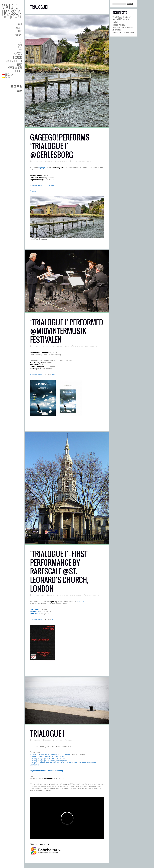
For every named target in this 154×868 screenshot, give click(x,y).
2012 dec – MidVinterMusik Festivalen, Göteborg (48, 756)
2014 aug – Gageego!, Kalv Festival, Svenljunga (48, 759)
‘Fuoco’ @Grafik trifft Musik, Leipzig (123, 32)
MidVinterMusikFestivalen (81, 346)
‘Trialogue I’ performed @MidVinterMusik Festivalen (67, 331)
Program (34, 191)
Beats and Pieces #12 (119, 25)
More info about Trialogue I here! (42, 185)
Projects (18, 57)
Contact (18, 71)
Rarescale (88, 595)
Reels (20, 31)
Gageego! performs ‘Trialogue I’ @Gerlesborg (60, 146)
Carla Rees (34, 609)
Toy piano (19, 52)
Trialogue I (89, 161)
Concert (59, 161)
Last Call (115, 22)
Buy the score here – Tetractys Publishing (47, 771)
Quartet (20, 45)
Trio (21, 42)
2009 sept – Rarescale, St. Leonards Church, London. (50, 754)
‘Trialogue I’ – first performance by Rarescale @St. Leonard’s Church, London (59, 571)
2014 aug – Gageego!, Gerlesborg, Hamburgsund (49, 761)
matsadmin (49, 161)
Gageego (42, 168)
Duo (21, 40)
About (19, 28)
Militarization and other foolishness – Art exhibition (124, 29)
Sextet (20, 50)
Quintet (20, 47)
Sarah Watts (35, 611)
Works (19, 35)
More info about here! (43, 375)
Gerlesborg (81, 161)
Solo (21, 38)
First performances (15, 66)
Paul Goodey (35, 614)
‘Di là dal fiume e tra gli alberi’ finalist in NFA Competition (122, 18)
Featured (65, 161)
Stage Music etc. (14, 61)
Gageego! (74, 161)
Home (20, 24)
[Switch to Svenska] (12, 77)
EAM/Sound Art (18, 54)
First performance (76, 595)
